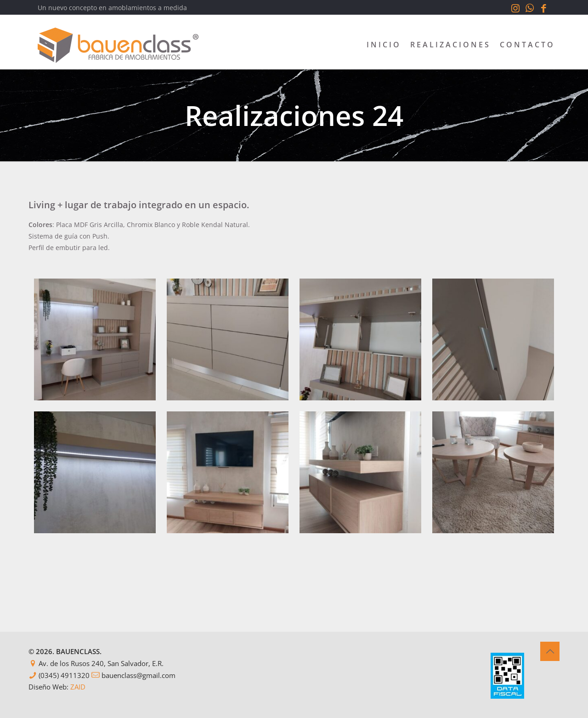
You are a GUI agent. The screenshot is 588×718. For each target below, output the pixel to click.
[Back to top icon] (550, 651)
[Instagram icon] (515, 8)
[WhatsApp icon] (529, 8)
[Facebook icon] (544, 8)
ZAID (78, 687)
